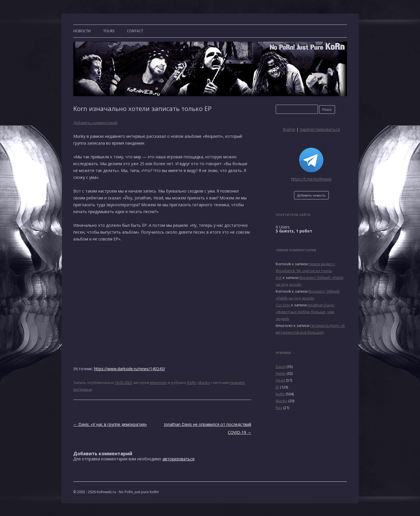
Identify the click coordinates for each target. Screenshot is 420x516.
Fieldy (281, 373)
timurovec (159, 383)
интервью (83, 389)
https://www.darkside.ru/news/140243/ (130, 369)
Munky (204, 383)
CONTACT (135, 31)
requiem (237, 383)
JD (277, 387)
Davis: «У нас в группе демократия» (110, 424)
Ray (279, 408)
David (281, 367)
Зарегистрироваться (320, 129)
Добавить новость (311, 195)
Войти (289, 129)
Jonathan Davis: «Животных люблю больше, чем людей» (305, 312)
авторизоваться (178, 459)
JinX (279, 278)
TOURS (109, 31)
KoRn (192, 383)
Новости (82, 31)
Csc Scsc (283, 305)
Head (280, 380)
